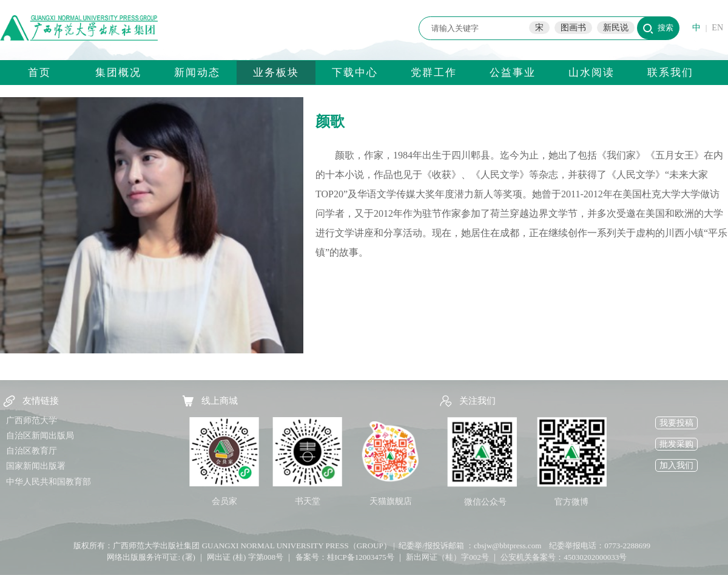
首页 (39, 73)
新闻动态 (197, 73)
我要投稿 (676, 423)
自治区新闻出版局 (40, 436)
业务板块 (276, 73)
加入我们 (676, 465)
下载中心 (355, 73)
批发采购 (676, 444)
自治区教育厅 (32, 451)
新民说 (616, 28)
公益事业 (513, 73)
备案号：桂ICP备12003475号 (345, 557)
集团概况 (118, 73)
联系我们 (670, 73)
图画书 (573, 28)
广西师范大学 (32, 420)
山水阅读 (591, 73)
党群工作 (434, 73)
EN (717, 28)
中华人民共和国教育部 (49, 482)
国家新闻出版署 (36, 466)
